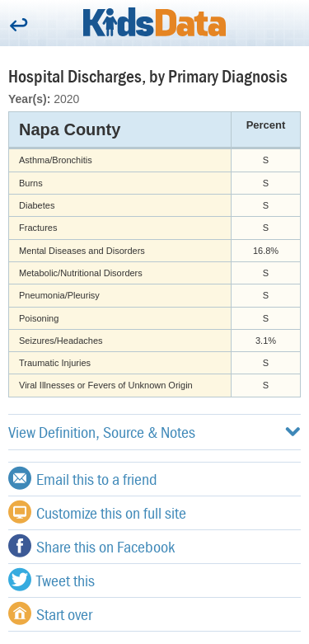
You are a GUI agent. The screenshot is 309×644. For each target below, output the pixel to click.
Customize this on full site (97, 512)
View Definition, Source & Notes (154, 432)
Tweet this (51, 580)
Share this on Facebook (91, 546)
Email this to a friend (83, 478)
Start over (50, 613)
